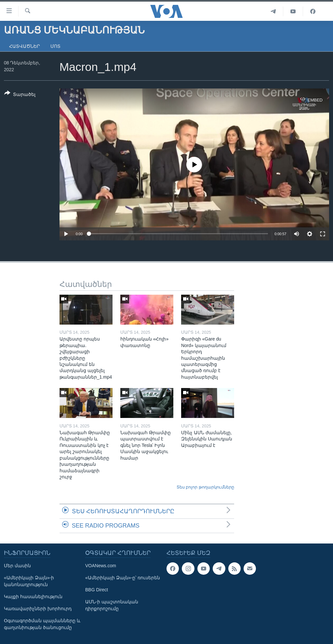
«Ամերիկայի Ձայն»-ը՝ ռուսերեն (123, 578)
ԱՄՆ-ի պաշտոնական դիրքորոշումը (112, 605)
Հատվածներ (25, 46)
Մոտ (55, 46)
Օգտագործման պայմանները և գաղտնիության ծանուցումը (42, 624)
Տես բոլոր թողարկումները (205, 487)
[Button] (20, 95)
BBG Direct (97, 590)
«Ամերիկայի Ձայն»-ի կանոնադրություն (29, 581)
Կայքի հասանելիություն (33, 597)
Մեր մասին (17, 566)
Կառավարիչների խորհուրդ (38, 609)
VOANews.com (101, 566)
